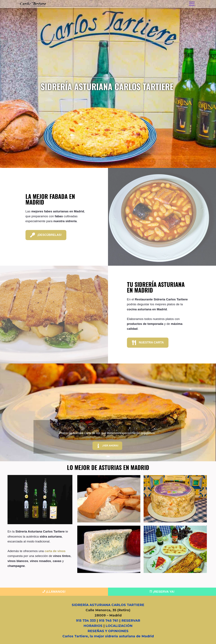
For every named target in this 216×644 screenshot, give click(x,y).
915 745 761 (109, 621)
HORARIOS (93, 626)
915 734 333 (86, 621)
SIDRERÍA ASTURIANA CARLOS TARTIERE (108, 605)
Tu (156, 287)
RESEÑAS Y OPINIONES (108, 631)
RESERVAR (131, 621)
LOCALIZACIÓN (119, 626)
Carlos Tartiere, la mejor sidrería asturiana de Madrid (108, 636)
